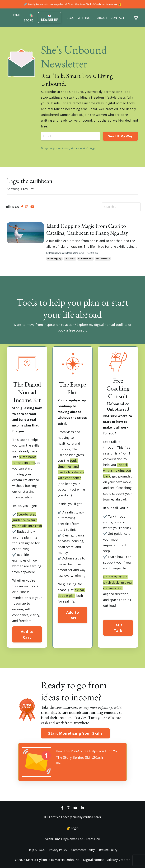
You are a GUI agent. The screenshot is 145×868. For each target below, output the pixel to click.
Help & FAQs (33, 850)
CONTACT (120, 18)
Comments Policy (84, 850)
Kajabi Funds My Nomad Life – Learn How (72, 839)
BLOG (70, 18)
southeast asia (85, 259)
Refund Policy (111, 850)
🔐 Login (72, 828)
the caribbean (103, 259)
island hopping (54, 259)
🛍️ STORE (26, 18)
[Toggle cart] (139, 18)
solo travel (70, 259)
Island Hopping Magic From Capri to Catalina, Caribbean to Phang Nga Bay (87, 229)
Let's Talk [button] (118, 628)
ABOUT (104, 18)
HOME (13, 15)
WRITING (85, 18)
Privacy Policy (57, 850)
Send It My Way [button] (120, 136)
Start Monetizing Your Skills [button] (75, 733)
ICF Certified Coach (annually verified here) (72, 817)
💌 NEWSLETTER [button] (49, 18)
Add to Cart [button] (27, 634)
